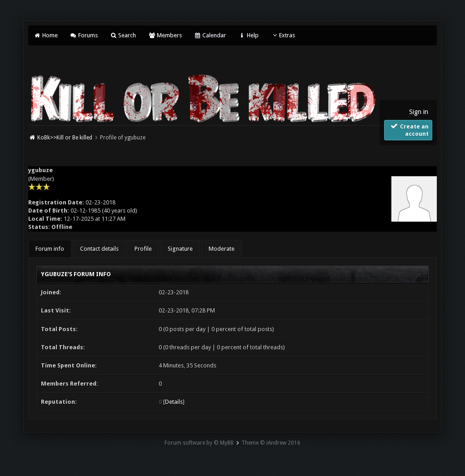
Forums (84, 35)
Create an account (409, 130)
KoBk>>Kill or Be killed (65, 138)
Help (248, 35)
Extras (283, 35)
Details (174, 402)
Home (45, 35)
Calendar (210, 35)
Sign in (419, 112)
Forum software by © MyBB (199, 443)
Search (123, 35)
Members (165, 35)
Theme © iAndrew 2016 (271, 443)
